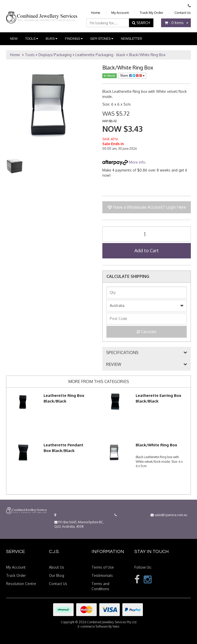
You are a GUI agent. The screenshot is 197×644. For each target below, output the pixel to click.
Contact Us (183, 13)
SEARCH (141, 23)
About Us (57, 567)
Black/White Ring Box (147, 55)
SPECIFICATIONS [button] (122, 353)
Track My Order (152, 13)
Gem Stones (102, 39)
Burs (51, 39)
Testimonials (102, 575)
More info (124, 162)
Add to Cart (147, 250)
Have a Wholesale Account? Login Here (147, 207)
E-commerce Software (93, 626)
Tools (32, 39)
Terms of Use (103, 567)
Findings (74, 39)
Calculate (147, 332)
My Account (120, 13)
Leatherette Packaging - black (100, 55)
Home (96, 13)
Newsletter (131, 39)
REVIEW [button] (114, 365)
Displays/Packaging (55, 55)
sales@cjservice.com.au (169, 515)
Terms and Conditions (100, 586)
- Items (174, 23)
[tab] (147, 353)
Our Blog (57, 575)
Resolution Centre (21, 584)
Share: (132, 76)
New (14, 39)
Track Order (16, 575)
